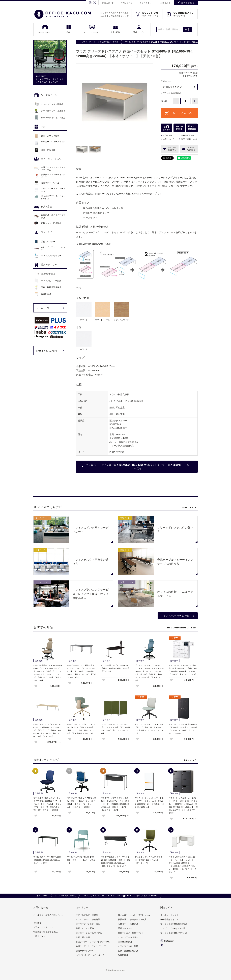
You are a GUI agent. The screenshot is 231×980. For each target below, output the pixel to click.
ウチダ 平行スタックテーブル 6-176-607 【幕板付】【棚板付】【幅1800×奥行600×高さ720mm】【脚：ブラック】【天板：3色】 (115, 861)
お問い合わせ (127, 3)
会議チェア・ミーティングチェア (91, 946)
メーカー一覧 (43, 308)
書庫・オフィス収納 (85, 928)
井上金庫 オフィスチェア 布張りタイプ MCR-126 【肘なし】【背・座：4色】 (149, 860)
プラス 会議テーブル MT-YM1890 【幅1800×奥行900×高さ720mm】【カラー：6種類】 (48, 860)
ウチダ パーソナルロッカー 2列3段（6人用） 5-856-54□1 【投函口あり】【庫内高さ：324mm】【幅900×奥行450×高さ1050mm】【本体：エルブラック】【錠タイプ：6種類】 (183, 805)
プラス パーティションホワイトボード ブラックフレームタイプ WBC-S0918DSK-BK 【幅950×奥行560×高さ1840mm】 (149, 802)
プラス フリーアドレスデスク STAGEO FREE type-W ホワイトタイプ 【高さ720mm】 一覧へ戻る (138, 467)
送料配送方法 (187, 135)
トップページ (85, 42)
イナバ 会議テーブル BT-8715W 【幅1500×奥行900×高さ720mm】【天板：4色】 (115, 668)
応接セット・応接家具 (128, 924)
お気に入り (165, 3)
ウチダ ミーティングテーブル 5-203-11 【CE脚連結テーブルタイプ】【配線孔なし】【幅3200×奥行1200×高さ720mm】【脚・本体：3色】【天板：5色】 (47, 730)
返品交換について (189, 139)
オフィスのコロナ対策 (128, 946)
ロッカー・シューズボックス (89, 933)
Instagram (167, 941)
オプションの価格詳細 (171, 93)
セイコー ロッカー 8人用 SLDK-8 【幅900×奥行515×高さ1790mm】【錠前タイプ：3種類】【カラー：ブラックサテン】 (183, 729)
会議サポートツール (85, 951)
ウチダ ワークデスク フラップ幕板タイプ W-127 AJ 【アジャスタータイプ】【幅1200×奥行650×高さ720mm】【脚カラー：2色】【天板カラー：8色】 (115, 804)
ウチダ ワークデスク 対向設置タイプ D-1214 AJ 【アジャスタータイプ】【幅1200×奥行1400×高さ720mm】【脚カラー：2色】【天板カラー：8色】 (82, 671)
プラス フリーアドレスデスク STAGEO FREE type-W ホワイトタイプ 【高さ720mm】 (163, 42)
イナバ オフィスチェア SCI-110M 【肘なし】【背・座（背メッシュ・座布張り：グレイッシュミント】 (149, 729)
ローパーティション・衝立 (88, 924)
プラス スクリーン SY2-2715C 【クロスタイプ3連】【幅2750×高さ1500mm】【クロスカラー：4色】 (115, 729)
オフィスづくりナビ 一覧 (176, 616)
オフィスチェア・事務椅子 (88, 919)
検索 (187, 30)
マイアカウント (147, 3)
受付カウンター (125, 928)
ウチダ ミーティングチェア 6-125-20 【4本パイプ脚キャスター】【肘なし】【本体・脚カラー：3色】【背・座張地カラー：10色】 (81, 729)
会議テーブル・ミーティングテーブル (93, 942)
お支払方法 (167, 135)
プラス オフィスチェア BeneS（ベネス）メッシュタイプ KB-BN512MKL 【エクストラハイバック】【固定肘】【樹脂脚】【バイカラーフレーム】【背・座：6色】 (149, 673)
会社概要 (37, 923)
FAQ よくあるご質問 (47, 351)
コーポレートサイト (169, 915)
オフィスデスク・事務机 (108, 42)
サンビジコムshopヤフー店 (173, 928)
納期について (168, 139)
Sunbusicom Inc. (117, 970)
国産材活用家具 (125, 942)
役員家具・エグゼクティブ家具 (132, 919)
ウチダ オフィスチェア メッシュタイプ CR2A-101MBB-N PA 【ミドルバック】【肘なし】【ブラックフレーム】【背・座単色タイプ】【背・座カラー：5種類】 (47, 804)
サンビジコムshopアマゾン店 (174, 933)
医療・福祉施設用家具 (128, 951)
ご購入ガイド (108, 3)
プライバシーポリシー (43, 927)
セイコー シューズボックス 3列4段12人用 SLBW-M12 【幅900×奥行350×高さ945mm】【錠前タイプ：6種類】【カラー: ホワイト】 (183, 670)
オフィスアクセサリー (128, 937)
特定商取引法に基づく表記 (45, 932)
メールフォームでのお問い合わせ (48, 915)
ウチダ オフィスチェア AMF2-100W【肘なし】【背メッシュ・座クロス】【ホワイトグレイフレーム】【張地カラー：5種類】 (81, 802)
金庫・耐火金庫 (83, 937)
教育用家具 (123, 955)
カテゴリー (82, 907)
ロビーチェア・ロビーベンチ (131, 933)
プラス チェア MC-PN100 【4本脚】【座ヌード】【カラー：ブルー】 (81, 860)
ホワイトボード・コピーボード (90, 955)
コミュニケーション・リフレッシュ (134, 915)
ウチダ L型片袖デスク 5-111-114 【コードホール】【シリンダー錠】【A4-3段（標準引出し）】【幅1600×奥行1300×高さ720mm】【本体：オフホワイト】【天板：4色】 (183, 864)
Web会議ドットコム (170, 919)
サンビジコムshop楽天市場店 (174, 924)
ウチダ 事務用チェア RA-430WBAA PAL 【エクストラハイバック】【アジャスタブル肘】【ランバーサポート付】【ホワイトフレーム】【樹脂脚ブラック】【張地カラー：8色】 (48, 673)
